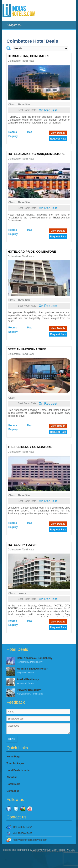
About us (12, 777)
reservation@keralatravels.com (30, 840)
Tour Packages (15, 763)
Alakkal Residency (39, 681)
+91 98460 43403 (22, 833)
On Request (48, 110)
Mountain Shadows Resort (39, 671)
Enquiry (13, 136)
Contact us (13, 791)
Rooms (13, 132)
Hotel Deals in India (18, 770)
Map (30, 132)
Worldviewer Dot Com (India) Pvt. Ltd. (54, 850)
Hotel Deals (13, 784)
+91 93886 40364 (22, 827)
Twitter (16, 809)
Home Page (13, 757)
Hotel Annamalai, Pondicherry (39, 660)
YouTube (30, 809)
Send (12, 739)
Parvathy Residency (39, 692)
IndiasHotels (19, 10)
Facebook (9, 809)
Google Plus (23, 809)
